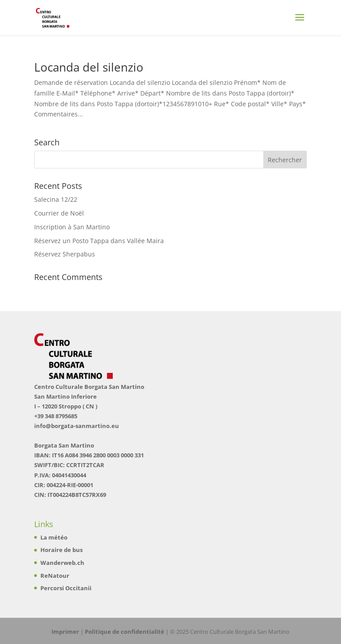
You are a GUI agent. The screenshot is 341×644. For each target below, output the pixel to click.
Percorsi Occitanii (66, 588)
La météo (54, 537)
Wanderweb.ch (62, 563)
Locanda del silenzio (89, 67)
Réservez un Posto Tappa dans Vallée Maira (99, 241)
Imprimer (65, 632)
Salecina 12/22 (56, 199)
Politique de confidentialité (125, 632)
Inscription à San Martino (72, 227)
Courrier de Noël (59, 213)
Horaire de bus (61, 550)
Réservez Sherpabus (65, 254)
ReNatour (55, 576)
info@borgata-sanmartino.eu (77, 426)
